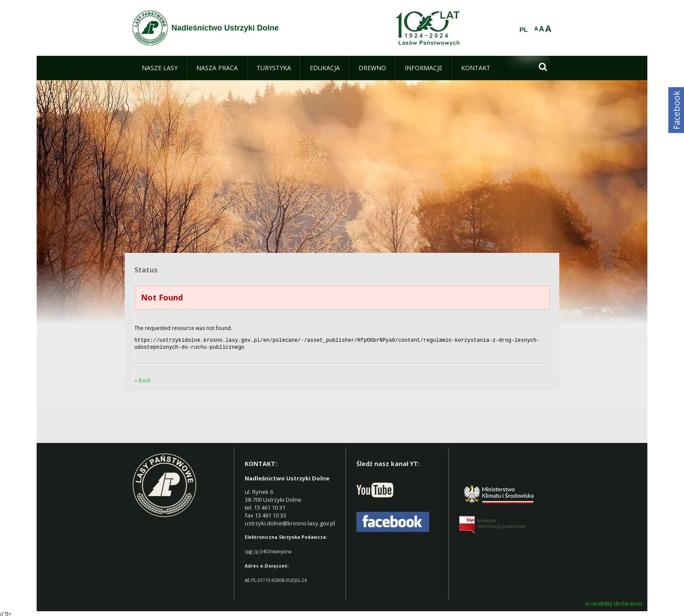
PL (524, 30)
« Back (142, 379)
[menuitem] (160, 68)
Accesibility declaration (614, 602)
